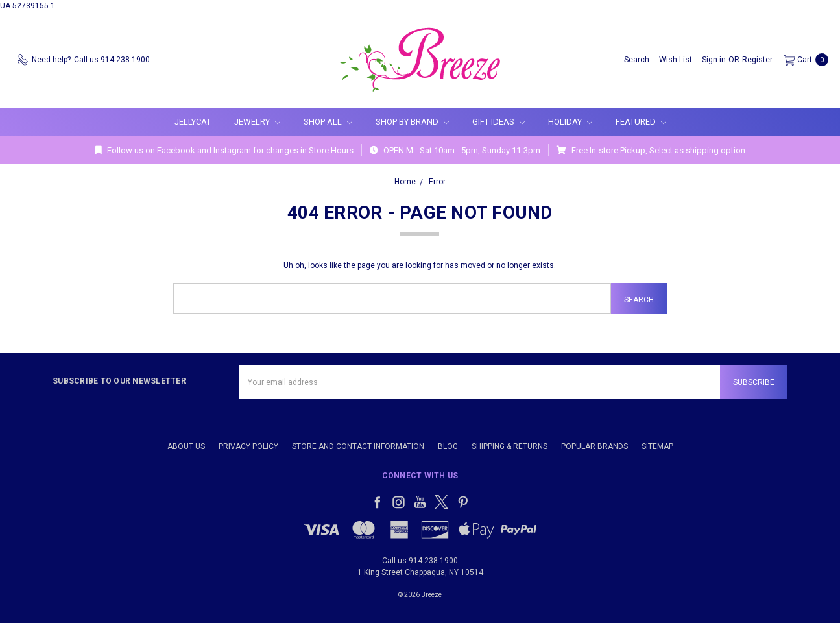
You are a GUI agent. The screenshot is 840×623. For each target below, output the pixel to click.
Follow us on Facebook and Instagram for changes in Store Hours (224, 150)
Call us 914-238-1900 (420, 561)
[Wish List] (676, 60)
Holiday (570, 122)
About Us (186, 446)
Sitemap (657, 446)
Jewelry (257, 122)
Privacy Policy (248, 446)
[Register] (757, 60)
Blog (448, 446)
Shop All (328, 122)
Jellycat (193, 122)
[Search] (637, 60)
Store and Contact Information (358, 446)
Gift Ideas (498, 122)
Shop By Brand (412, 122)
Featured (641, 122)
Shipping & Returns (510, 446)
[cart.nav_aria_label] (803, 60)
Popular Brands (594, 446)
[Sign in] (714, 60)
